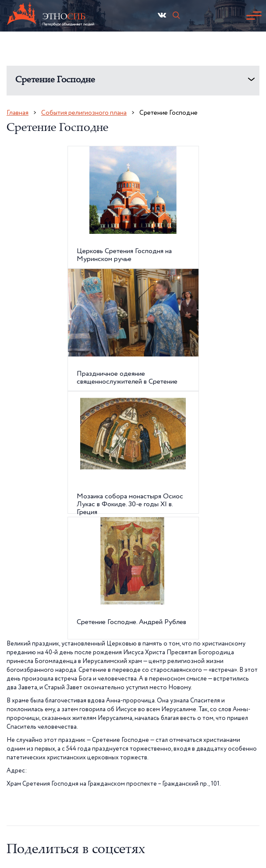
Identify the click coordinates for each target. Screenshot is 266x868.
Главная (18, 113)
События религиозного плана (84, 113)
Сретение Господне (55, 80)
